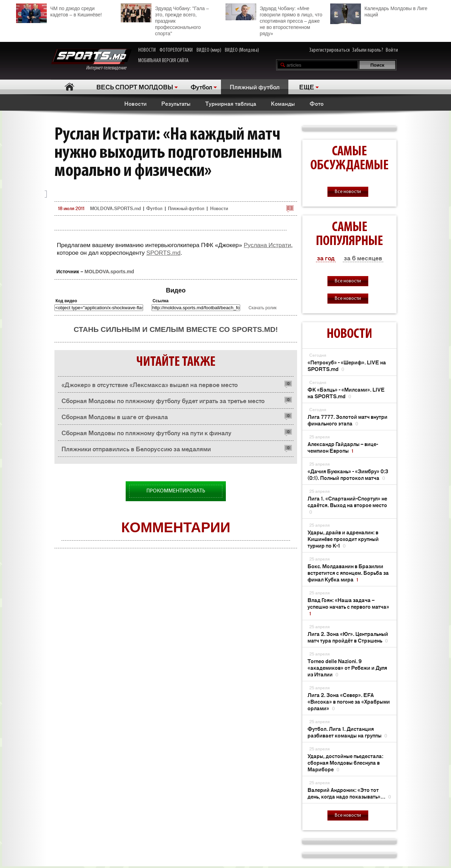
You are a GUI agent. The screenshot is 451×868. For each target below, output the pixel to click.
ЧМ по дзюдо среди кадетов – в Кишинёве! (59, 11)
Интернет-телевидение (91, 60)
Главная (69, 87)
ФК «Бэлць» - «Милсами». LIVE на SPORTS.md (346, 393)
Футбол (201, 87)
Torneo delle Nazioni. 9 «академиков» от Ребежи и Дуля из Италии (347, 667)
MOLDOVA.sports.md (109, 272)
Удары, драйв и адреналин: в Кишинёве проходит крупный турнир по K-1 (343, 539)
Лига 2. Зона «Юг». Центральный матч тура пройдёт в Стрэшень (348, 637)
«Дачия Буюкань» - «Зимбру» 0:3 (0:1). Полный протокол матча (348, 474)
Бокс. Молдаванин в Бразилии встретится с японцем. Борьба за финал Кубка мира (348, 573)
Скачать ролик (263, 308)
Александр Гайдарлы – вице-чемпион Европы (343, 447)
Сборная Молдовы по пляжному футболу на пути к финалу (146, 432)
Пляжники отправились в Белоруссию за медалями (136, 448)
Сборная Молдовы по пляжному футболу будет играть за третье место (163, 400)
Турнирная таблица (231, 103)
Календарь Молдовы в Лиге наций (379, 11)
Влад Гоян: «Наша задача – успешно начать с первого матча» (348, 606)
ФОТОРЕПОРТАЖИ (176, 50)
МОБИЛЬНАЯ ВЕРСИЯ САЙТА (163, 61)
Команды (283, 103)
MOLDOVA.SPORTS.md (115, 208)
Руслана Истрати (267, 245)
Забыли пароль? (368, 50)
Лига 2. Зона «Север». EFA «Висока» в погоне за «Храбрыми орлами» (349, 701)
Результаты (176, 103)
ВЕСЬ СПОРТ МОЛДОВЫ (135, 87)
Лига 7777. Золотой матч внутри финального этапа (348, 420)
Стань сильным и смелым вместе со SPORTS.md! (176, 329)
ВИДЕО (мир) (209, 50)
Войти (392, 50)
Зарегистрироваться (330, 50)
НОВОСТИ (147, 50)
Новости (135, 103)
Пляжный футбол (255, 87)
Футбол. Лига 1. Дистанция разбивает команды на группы (347, 732)
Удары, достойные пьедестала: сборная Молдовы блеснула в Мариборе (345, 762)
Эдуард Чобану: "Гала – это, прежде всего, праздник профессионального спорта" (165, 20)
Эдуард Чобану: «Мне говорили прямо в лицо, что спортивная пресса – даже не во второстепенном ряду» (274, 20)
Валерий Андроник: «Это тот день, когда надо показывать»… (349, 793)
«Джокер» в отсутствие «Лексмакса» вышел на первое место (150, 384)
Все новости (348, 192)
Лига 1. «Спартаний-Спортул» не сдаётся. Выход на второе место (347, 505)
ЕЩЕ (307, 87)
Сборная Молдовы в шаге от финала (115, 416)
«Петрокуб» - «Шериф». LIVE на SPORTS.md (347, 365)
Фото (317, 103)
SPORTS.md (163, 253)
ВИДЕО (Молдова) (242, 50)
